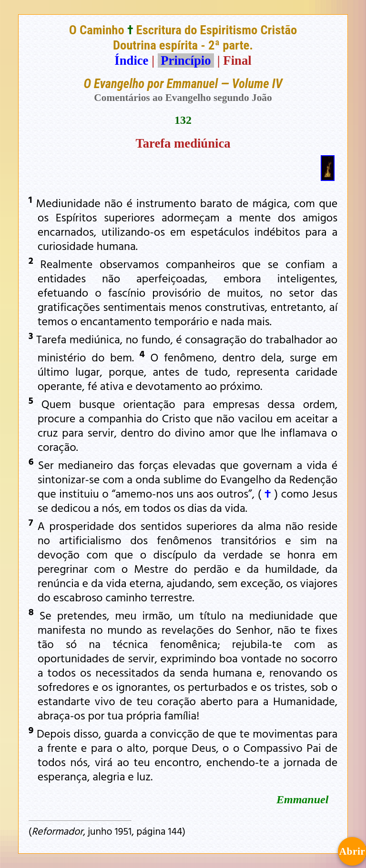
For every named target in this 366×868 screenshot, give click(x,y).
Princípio (186, 60)
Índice (131, 60)
